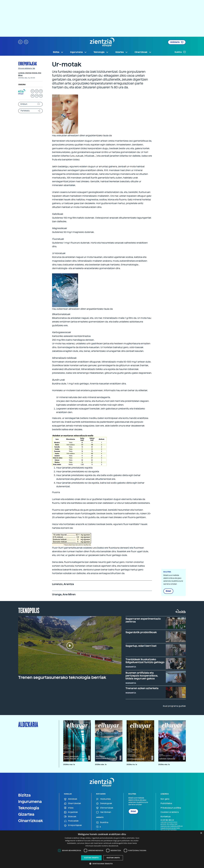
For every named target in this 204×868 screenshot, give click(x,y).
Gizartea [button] (122, 52)
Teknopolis (29, 610)
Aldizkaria (177, 42)
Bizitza (24, 795)
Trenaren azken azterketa (142, 688)
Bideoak (70, 817)
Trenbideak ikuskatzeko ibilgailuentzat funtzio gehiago (145, 661)
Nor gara (165, 799)
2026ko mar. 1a (69, 764)
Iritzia (69, 808)
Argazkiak (71, 812)
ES (37, 91)
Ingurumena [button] (78, 52)
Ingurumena (30, 801)
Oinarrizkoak (31, 821)
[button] (20, 42)
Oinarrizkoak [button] (143, 52)
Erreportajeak (28, 64)
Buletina (180, 52)
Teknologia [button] (101, 52)
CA (37, 96)
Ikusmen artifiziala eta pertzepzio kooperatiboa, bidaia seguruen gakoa (142, 676)
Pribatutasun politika (171, 808)
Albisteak (71, 799)
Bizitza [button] (58, 52)
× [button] (201, 833)
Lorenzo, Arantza (25, 73)
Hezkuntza (103, 799)
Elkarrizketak (72, 803)
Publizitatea (166, 803)
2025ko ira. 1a (132, 764)
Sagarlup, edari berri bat (141, 646)
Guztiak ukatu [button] (113, 858)
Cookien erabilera (170, 812)
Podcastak (71, 821)
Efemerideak (105, 808)
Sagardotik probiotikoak (141, 632)
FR (41, 91)
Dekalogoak (104, 803)
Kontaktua (165, 817)
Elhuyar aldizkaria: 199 (27, 68)
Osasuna (22, 85)
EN (33, 96)
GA (41, 96)
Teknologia (29, 808)
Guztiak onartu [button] (91, 858)
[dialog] (102, 849)
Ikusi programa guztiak (174, 706)
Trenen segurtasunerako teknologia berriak (62, 677)
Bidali (168, 591)
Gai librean (104, 812)
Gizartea (26, 814)
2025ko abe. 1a (101, 764)
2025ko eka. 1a (164, 764)
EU (33, 91)
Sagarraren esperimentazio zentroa (143, 620)
